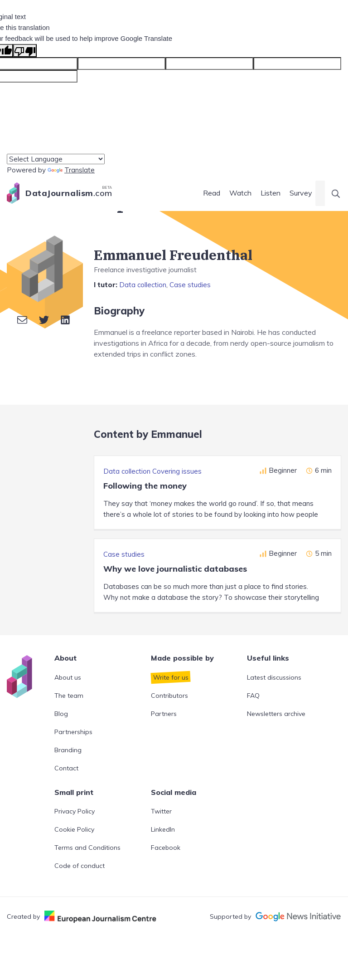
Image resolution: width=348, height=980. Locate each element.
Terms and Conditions (87, 848)
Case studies (190, 285)
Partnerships (73, 732)
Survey (301, 193)
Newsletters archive (276, 714)
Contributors (169, 696)
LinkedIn (163, 829)
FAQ (253, 696)
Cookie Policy (74, 829)
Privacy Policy (75, 811)
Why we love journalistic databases (175, 569)
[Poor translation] (25, 51)
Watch (240, 193)
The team (69, 696)
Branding (68, 750)
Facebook (166, 848)
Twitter (161, 811)
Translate (71, 170)
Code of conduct (80, 866)
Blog (61, 714)
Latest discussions (274, 677)
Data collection (143, 285)
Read (212, 193)
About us (68, 677)
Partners (164, 714)
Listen (271, 193)
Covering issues (177, 471)
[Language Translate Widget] (56, 159)
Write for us (171, 677)
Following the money (145, 486)
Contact (66, 768)
